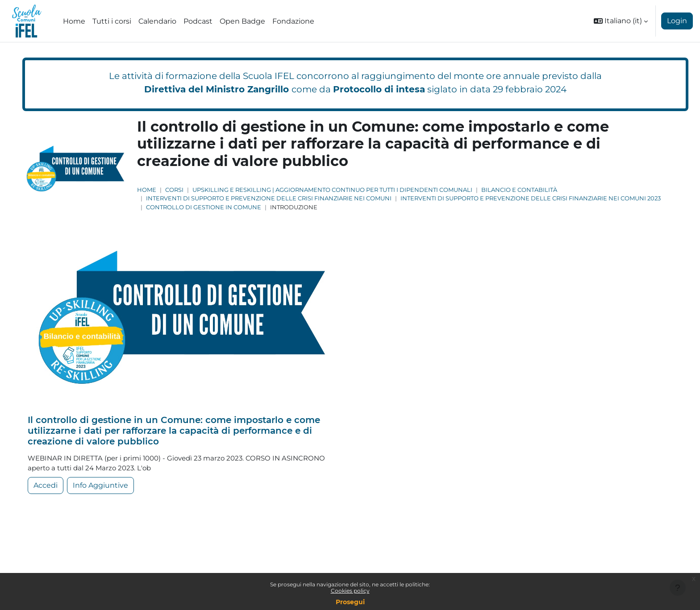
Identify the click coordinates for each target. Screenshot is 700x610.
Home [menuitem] (74, 21)
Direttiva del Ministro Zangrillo (217, 89)
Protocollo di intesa (379, 89)
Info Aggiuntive (100, 487)
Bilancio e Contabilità (519, 190)
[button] (621, 21)
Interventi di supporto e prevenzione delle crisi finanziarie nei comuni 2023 (531, 198)
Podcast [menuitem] (198, 21)
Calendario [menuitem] (157, 21)
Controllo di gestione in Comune (204, 207)
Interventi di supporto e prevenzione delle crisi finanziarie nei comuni (269, 198)
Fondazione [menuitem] (293, 21)
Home (147, 190)
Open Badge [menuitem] (242, 21)
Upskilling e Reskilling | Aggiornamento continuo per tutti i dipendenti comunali (332, 190)
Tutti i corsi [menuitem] (112, 21)
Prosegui (350, 602)
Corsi (174, 190)
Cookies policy (350, 591)
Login (677, 21)
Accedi (46, 487)
